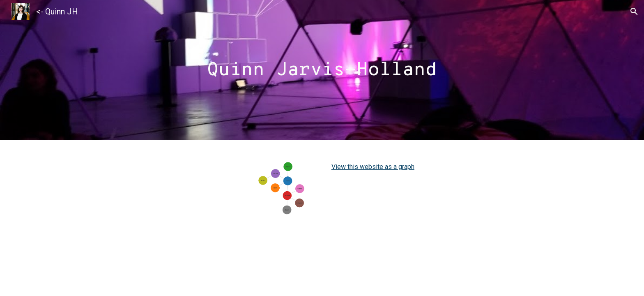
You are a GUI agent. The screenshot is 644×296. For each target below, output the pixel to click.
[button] (634, 12)
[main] (322, 70)
